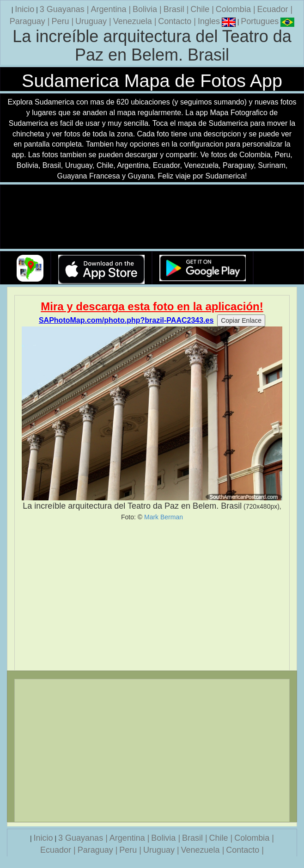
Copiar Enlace (241, 320)
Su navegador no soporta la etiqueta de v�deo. (152, 217)
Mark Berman (164, 517)
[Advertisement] (152, 596)
